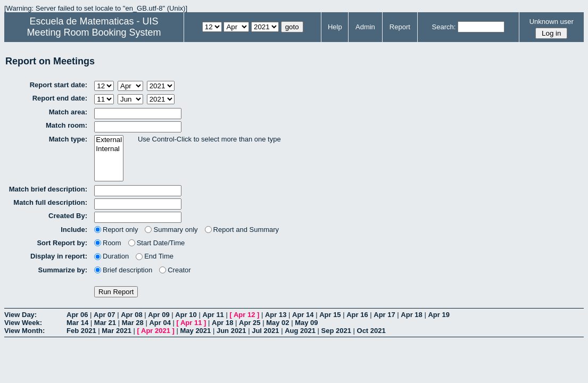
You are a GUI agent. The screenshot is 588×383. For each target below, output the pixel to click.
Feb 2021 (81, 331)
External (109, 140)
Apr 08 (131, 315)
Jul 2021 (265, 331)
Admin (365, 27)
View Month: (24, 331)
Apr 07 (104, 315)
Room (108, 243)
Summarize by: (63, 270)
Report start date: (59, 85)
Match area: (68, 112)
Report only (116, 230)
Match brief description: (48, 189)
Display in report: (59, 256)
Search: (444, 27)
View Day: (20, 315)
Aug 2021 (300, 331)
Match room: (67, 125)
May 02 (278, 323)
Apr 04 (160, 323)
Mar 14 (77, 323)
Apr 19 (438, 315)
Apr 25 (250, 323)
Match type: (68, 139)
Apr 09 (159, 315)
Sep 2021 (336, 331)
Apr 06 (77, 315)
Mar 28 (133, 323)
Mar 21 (105, 323)
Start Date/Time (157, 243)
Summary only (171, 230)
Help (335, 27)
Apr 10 (186, 315)
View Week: (23, 323)
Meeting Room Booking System (94, 32)
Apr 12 (244, 315)
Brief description (123, 270)
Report (400, 27)
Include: (74, 230)
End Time (155, 256)
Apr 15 (330, 315)
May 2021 (195, 331)
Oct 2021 (371, 331)
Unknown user (552, 22)
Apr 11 (213, 315)
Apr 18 (411, 315)
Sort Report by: (62, 243)
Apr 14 (303, 315)
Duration (111, 256)
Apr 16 (357, 315)
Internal (109, 149)
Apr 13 (276, 315)
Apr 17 (384, 315)
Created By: (68, 216)
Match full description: (50, 202)
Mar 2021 (117, 331)
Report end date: (60, 98)
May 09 (306, 323)
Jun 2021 (231, 331)
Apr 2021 (156, 331)
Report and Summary (242, 230)
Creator (175, 270)
